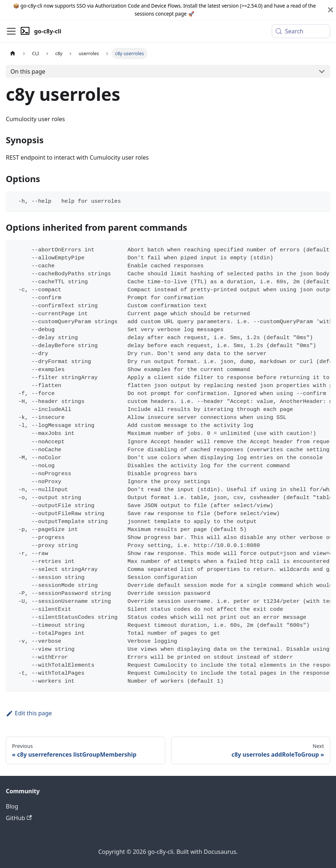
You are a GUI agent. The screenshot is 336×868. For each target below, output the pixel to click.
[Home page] (13, 54)
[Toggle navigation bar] (11, 31)
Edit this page (29, 713)
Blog (12, 806)
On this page (28, 71)
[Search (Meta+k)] (301, 31)
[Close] (331, 10)
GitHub (19, 818)
